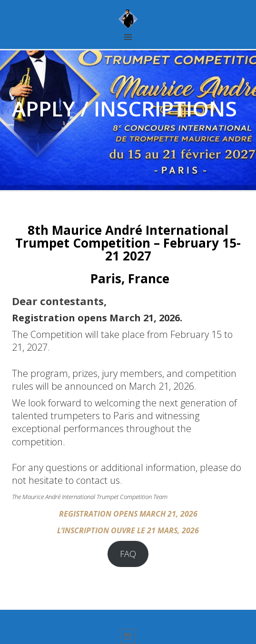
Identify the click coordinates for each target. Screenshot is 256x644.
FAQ (128, 554)
